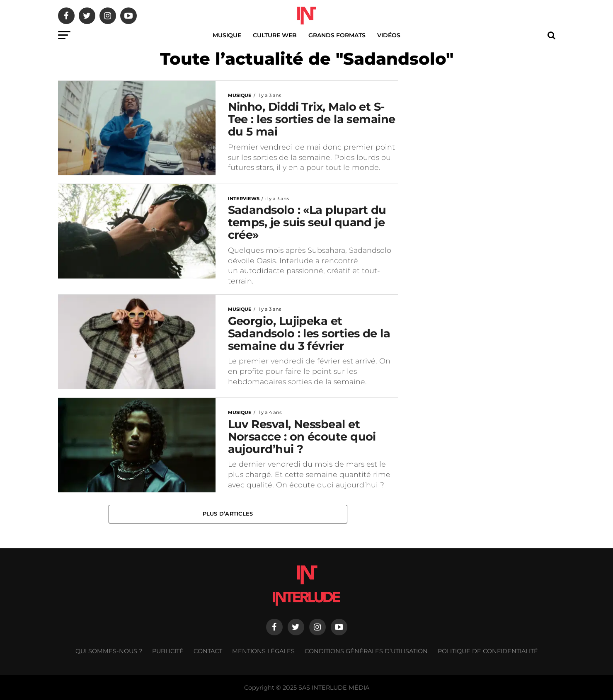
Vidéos (389, 35)
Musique (227, 35)
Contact (208, 651)
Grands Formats (337, 35)
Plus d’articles (228, 514)
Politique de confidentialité (488, 651)
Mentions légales (263, 651)
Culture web (275, 35)
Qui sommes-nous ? (109, 651)
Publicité (168, 651)
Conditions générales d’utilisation (366, 651)
